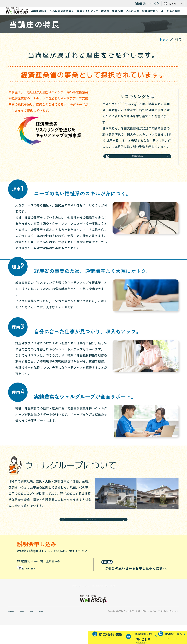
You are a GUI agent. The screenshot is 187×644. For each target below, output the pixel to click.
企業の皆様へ (150, 11)
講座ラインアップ (88, 11)
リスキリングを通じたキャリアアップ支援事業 (137, 159)
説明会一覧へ (121, 575)
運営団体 (61, 630)
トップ (164, 39)
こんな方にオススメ (62, 11)
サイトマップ (42, 630)
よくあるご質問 (171, 11)
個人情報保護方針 (19, 630)
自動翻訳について (145, 3)
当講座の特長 (39, 11)
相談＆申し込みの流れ (126, 11)
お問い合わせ (80, 630)
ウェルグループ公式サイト (93, 528)
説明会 (105, 11)
